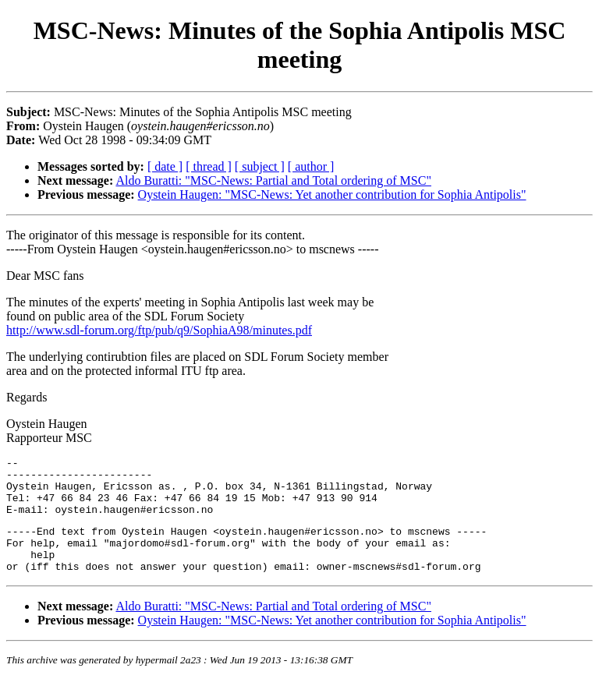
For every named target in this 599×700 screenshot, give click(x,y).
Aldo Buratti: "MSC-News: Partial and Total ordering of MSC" (273, 180)
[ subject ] (260, 166)
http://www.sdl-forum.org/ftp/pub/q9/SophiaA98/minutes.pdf (159, 330)
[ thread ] (209, 166)
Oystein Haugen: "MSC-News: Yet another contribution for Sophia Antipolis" (332, 194)
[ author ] (311, 166)
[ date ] (165, 166)
